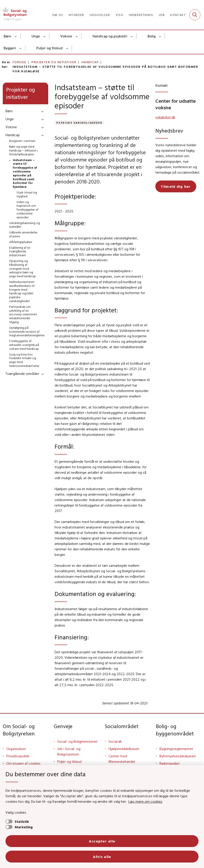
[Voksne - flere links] (77, 36)
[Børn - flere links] (16, 36)
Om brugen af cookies (23, 763)
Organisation (16, 749)
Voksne (66, 36)
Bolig (152, 36)
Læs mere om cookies (145, 801)
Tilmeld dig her (176, 186)
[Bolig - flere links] (160, 36)
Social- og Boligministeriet (77, 741)
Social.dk (115, 741)
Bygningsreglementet (176, 749)
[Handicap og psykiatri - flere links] (132, 36)
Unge (36, 36)
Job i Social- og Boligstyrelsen (69, 751)
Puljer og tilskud (49, 48)
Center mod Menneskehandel (122, 759)
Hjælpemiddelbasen (124, 749)
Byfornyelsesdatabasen (178, 756)
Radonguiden (170, 763)
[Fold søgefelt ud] (195, 15)
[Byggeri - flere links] (21, 48)
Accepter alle (102, 841)
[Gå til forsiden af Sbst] (13, 15)
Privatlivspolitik (18, 756)
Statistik (22, 821)
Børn (7, 36)
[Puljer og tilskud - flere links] (67, 48)
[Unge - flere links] (45, 36)
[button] (41, 111)
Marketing (24, 827)
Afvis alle (102, 857)
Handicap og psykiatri (110, 36)
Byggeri (10, 48)
